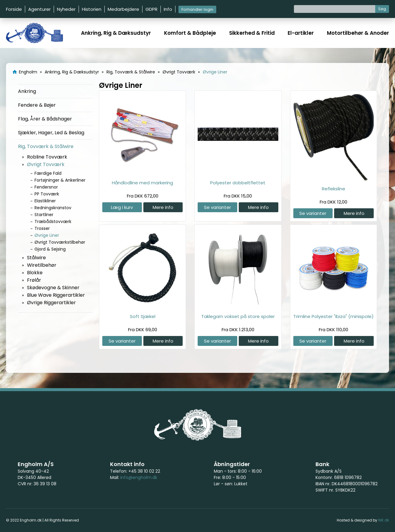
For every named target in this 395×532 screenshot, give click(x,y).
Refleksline (334, 189)
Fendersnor (46, 187)
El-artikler (301, 33)
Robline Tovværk (47, 157)
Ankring (27, 91)
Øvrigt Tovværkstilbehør (60, 242)
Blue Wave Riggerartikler (56, 295)
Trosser (42, 228)
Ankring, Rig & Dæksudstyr (116, 33)
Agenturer (39, 9)
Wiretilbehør (42, 265)
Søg (382, 9)
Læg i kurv (122, 207)
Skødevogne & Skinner (53, 288)
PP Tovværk (47, 194)
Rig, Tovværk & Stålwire (46, 146)
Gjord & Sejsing (50, 249)
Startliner (44, 215)
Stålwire (36, 258)
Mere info (163, 207)
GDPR (151, 9)
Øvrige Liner (47, 235)
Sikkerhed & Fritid (252, 33)
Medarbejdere (123, 9)
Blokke (35, 273)
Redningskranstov (53, 208)
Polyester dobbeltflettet (238, 183)
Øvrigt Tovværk (46, 164)
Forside (14, 9)
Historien (92, 9)
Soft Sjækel (143, 316)
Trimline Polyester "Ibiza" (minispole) (334, 316)
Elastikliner (45, 201)
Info (168, 9)
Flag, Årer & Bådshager (45, 119)
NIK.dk (384, 520)
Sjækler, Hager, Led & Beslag (51, 133)
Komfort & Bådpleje (190, 33)
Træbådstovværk (53, 221)
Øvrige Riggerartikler (51, 303)
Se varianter (217, 207)
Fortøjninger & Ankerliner (60, 180)
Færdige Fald (48, 173)
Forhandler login (197, 9)
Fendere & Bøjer (37, 105)
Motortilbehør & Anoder (358, 33)
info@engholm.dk (139, 477)
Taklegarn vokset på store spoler (238, 316)
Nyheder (66, 9)
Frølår (34, 280)
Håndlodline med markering (142, 183)
